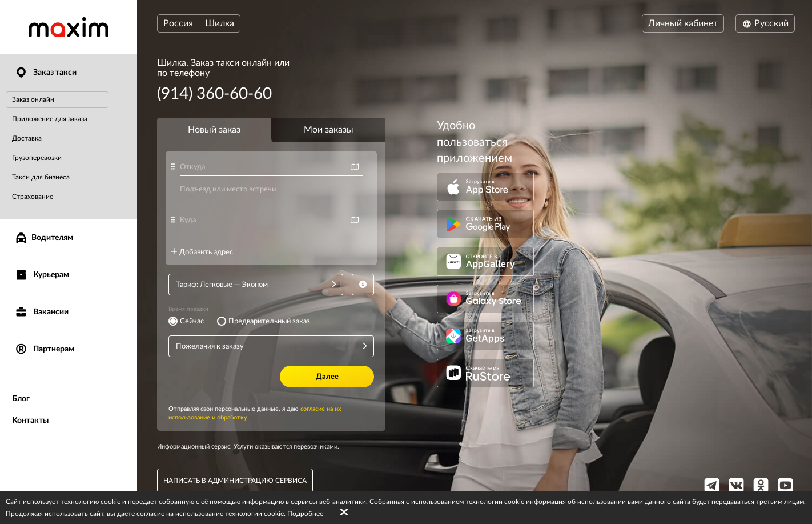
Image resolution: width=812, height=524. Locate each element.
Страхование (33, 197)
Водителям (44, 238)
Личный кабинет (683, 23)
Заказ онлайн (33, 99)
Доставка (27, 138)
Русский (765, 23)
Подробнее (305, 514)
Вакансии (41, 312)
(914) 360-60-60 (214, 94)
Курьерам (42, 275)
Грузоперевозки (37, 158)
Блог (21, 399)
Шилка (220, 23)
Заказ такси (45, 73)
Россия (178, 23)
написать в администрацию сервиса (235, 481)
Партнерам (44, 349)
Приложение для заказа (50, 119)
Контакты (30, 421)
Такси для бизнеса (41, 177)
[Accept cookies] (344, 513)
